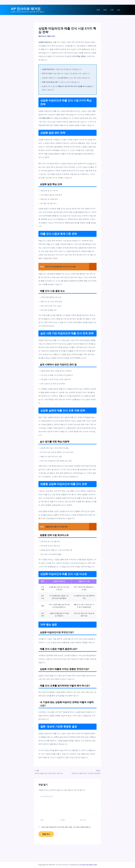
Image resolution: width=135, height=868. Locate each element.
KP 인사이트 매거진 (26, 9)
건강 (118, 10)
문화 (105, 10)
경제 (98, 10)
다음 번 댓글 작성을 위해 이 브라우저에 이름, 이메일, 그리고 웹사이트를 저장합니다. (66, 827)
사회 (112, 10)
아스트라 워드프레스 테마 (88, 865)
